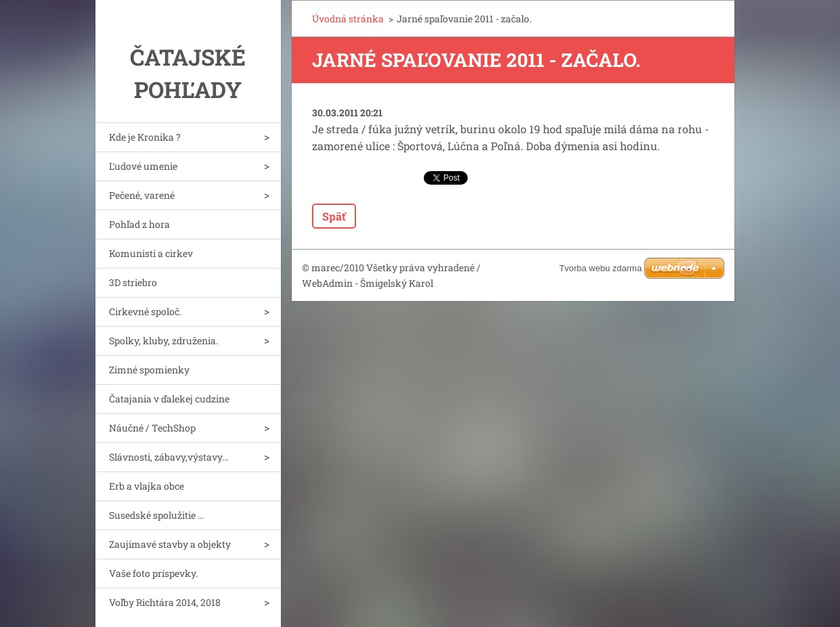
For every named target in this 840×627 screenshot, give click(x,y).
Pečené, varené (142, 195)
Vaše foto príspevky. (153, 573)
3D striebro (133, 282)
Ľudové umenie (143, 166)
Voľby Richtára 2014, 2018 (165, 602)
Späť (334, 216)
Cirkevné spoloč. (145, 311)
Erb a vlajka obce (147, 486)
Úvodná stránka (348, 19)
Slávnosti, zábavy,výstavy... (169, 457)
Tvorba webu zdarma (600, 268)
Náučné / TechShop (152, 428)
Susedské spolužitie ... (156, 515)
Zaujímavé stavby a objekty (170, 544)
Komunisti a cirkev (151, 253)
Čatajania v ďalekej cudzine (169, 399)
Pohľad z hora (139, 224)
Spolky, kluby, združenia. (163, 341)
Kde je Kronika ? (145, 137)
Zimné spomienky (149, 370)
